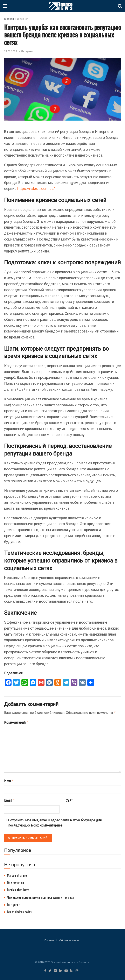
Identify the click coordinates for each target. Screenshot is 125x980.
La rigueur (13, 903)
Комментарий (16, 722)
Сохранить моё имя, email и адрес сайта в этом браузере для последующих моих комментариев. (55, 821)
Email (9, 799)
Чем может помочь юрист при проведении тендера (40, 896)
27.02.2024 (11, 51)
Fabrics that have (18, 888)
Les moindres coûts (19, 910)
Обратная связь (69, 939)
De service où (15, 881)
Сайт (69, 799)
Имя (9, 780)
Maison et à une (17, 874)
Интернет (22, 19)
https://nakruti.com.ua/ (36, 189)
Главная (9, 19)
